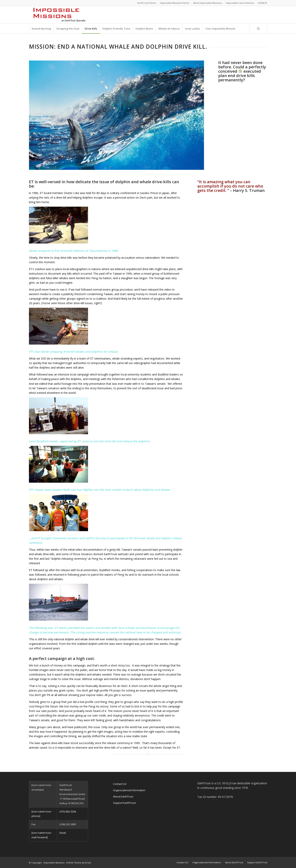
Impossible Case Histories (240, 3)
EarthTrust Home (147, 3)
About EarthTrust (123, 796)
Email (63, 833)
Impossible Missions (54, 863)
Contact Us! (120, 784)
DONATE (263, 3)
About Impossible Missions (208, 3)
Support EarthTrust (124, 803)
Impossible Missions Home (175, 3)
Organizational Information (129, 790)
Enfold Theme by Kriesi (79, 863)
